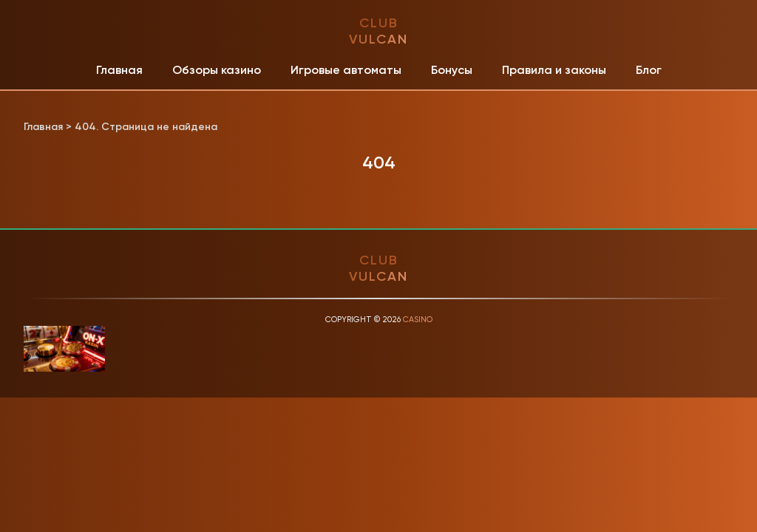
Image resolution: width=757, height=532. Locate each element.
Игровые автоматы (346, 70)
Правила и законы (554, 70)
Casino (418, 320)
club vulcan (378, 31)
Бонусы (452, 70)
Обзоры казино (217, 70)
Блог (649, 70)
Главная (119, 70)
